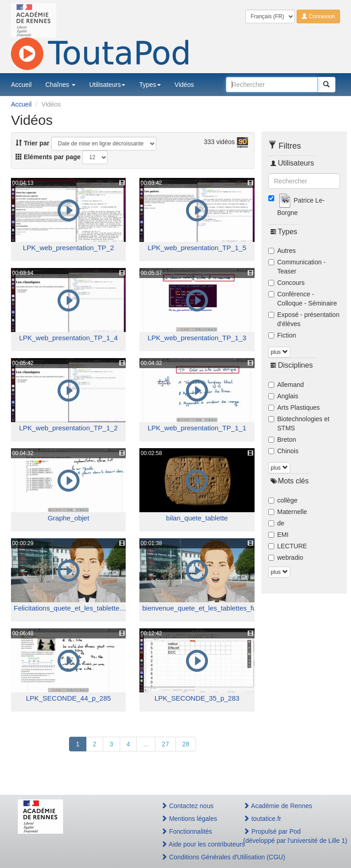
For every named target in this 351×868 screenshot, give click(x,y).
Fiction (282, 335)
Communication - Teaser (297, 267)
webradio (286, 557)
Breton (282, 439)
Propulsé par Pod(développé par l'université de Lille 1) (288, 836)
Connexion (318, 16)
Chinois (284, 451)
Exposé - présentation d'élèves (304, 319)
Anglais (283, 396)
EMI (279, 535)
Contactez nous (187, 806)
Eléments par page (48, 157)
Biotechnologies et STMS (299, 423)
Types (150, 85)
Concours (287, 283)
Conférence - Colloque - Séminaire (303, 299)
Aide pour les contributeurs (192, 844)
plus (279, 352)
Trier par (32, 143)
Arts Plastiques (294, 407)
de (277, 523)
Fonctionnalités (186, 831)
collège (283, 500)
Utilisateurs (107, 85)
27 (165, 744)
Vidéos (184, 85)
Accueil (21, 85)
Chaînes (60, 85)
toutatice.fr (262, 819)
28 (186, 744)
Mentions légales (189, 819)
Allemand (286, 385)
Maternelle (288, 512)
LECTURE (288, 546)
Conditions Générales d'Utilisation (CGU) (192, 857)
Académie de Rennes (278, 806)
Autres (282, 251)
